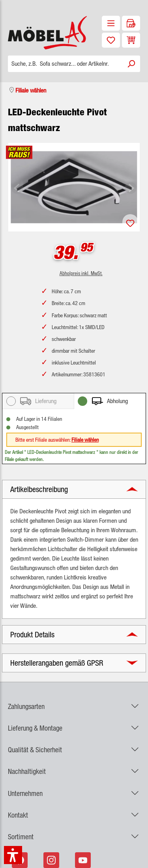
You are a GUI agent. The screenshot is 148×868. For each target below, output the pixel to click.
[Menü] (111, 23)
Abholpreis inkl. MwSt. (81, 273)
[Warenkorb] (131, 40)
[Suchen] (131, 64)
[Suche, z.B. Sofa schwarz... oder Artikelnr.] (65, 64)
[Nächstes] (131, 187)
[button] (74, 489)
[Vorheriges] (17, 187)
